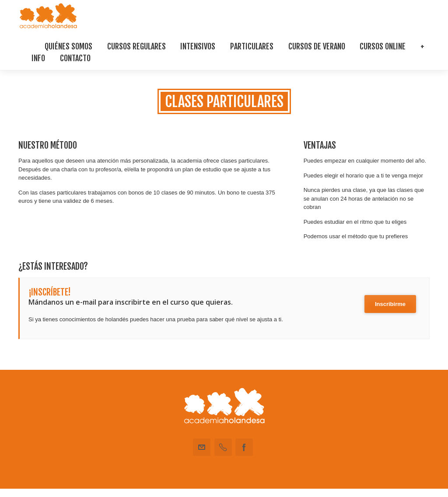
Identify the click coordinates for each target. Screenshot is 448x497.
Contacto (75, 58)
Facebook (244, 447)
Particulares (252, 46)
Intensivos (198, 46)
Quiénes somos (68, 46)
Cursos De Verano (317, 46)
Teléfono (223, 447)
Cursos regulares (136, 46)
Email (202, 447)
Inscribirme (390, 304)
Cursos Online (383, 46)
